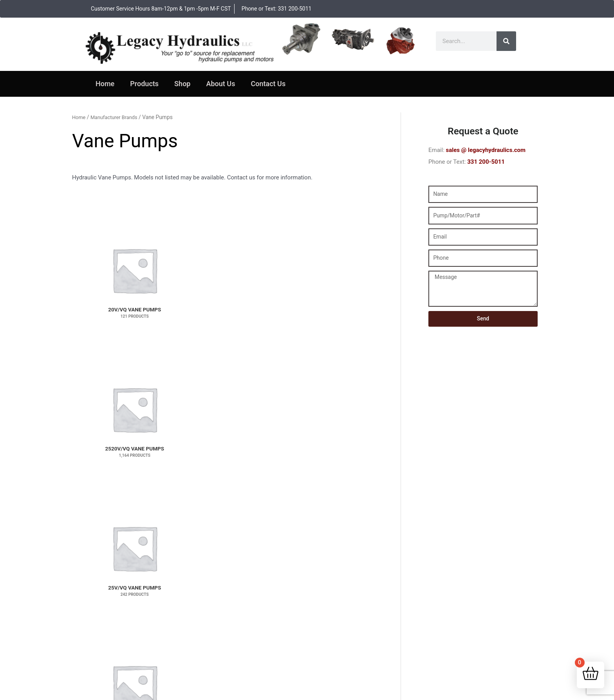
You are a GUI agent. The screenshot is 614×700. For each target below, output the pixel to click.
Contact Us (268, 84)
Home (105, 84)
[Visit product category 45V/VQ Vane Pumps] (350, 316)
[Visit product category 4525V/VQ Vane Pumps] (225, 316)
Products (144, 84)
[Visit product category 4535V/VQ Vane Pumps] (287, 316)
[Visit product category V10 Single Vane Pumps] (99, 393)
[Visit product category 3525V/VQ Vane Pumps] (350, 239)
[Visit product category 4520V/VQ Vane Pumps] (162, 316)
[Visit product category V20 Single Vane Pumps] (162, 393)
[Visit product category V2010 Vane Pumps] (225, 393)
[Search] (506, 41)
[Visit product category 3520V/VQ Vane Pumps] (287, 239)
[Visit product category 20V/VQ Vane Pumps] (99, 239)
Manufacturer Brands (117, 117)
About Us (220, 84)
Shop (182, 84)
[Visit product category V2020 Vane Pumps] (287, 393)
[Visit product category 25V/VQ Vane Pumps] (225, 239)
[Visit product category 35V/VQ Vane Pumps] (99, 316)
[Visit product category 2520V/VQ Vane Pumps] (162, 239)
